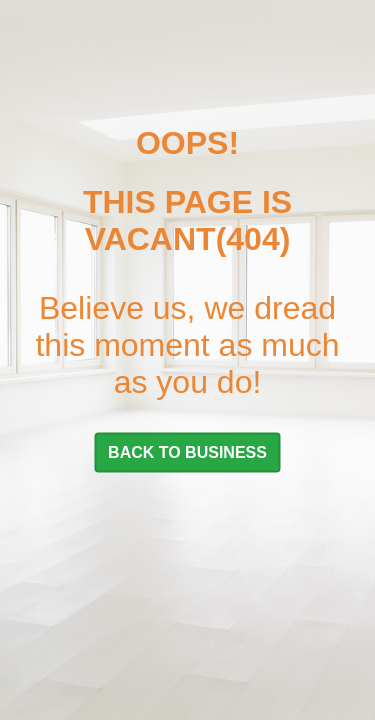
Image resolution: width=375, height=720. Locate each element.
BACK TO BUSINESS (187, 451)
